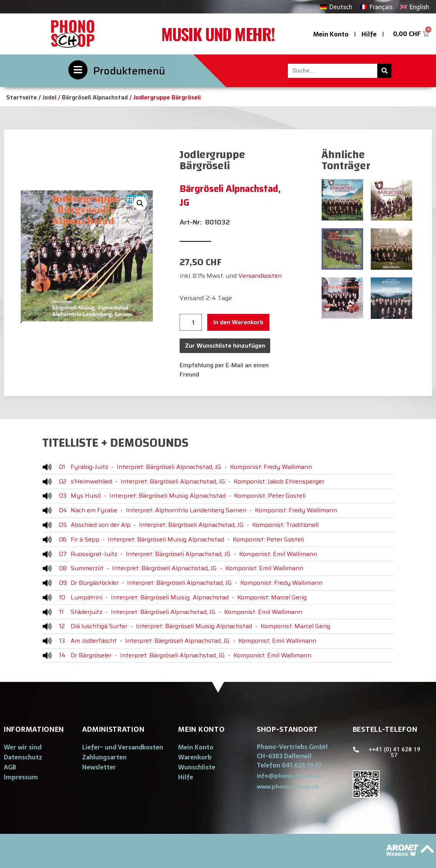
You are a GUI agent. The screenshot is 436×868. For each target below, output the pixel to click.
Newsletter (99, 767)
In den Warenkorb (238, 322)
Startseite (21, 97)
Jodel (49, 97)
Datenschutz (23, 757)
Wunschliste (197, 767)
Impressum (21, 777)
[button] (289, 776)
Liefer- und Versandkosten (123, 747)
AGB (10, 767)
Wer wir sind (23, 747)
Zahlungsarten (104, 757)
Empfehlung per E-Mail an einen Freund (224, 370)
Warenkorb (195, 757)
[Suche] (384, 71)
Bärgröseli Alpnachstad (95, 97)
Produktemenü (129, 71)
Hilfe (369, 34)
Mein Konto (331, 34)
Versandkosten (260, 276)
